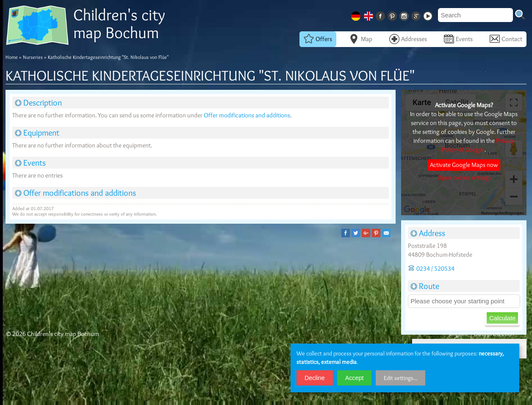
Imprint (459, 334)
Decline (315, 378)
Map (361, 39)
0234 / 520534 (431, 269)
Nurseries (33, 57)
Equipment (37, 133)
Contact (506, 39)
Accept (355, 378)
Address (428, 233)
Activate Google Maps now (464, 165)
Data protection (494, 334)
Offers (318, 39)
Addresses (408, 39)
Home (12, 57)
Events (458, 39)
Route (425, 286)
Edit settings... (400, 378)
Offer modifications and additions (247, 115)
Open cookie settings (464, 178)
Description (38, 103)
